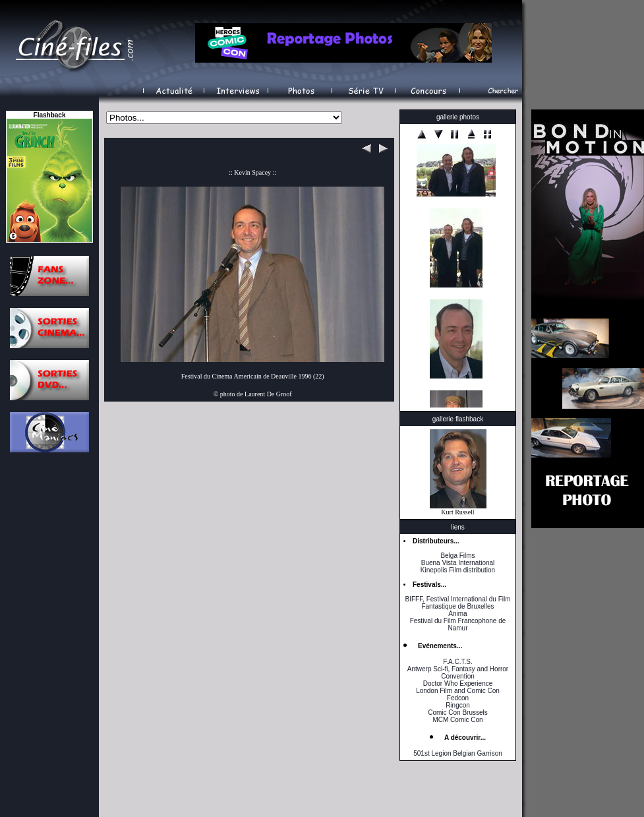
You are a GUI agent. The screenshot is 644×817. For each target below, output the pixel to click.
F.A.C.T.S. (457, 662)
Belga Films (457, 556)
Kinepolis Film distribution (458, 570)
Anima (457, 614)
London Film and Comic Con (458, 691)
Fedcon (458, 698)
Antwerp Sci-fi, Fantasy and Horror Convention (458, 673)
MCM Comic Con (457, 720)
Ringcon (458, 705)
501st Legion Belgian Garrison (458, 753)
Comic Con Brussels (458, 712)
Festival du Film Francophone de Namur (458, 624)
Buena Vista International (458, 563)
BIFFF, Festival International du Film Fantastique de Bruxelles (457, 603)
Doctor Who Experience (458, 683)
